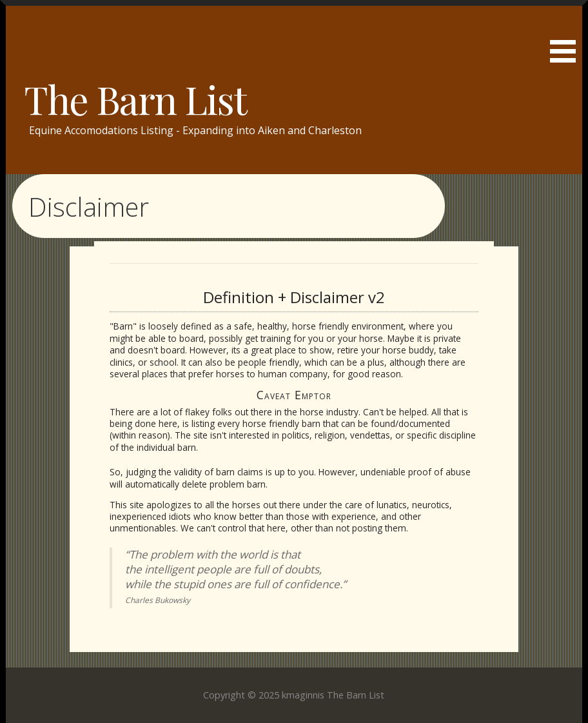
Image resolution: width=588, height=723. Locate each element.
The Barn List (135, 99)
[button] (567, 34)
